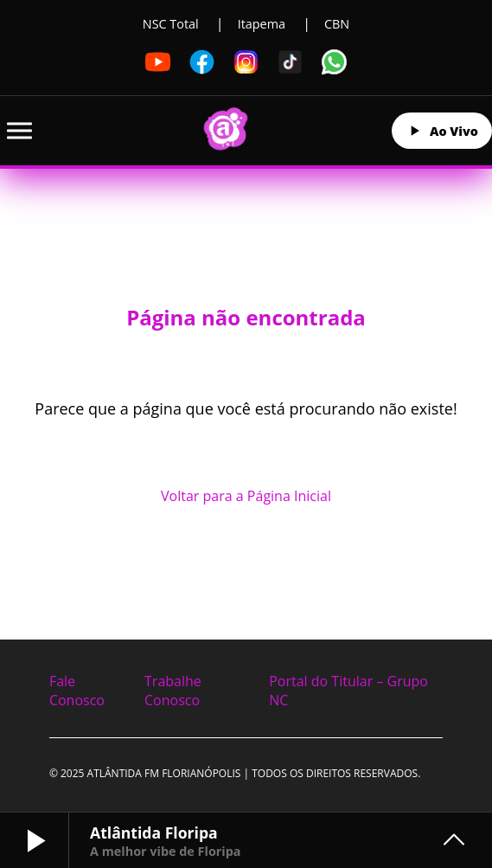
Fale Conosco (77, 691)
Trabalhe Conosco (173, 691)
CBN (337, 24)
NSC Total (171, 24)
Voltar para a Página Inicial (246, 496)
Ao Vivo (442, 131)
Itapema (262, 24)
